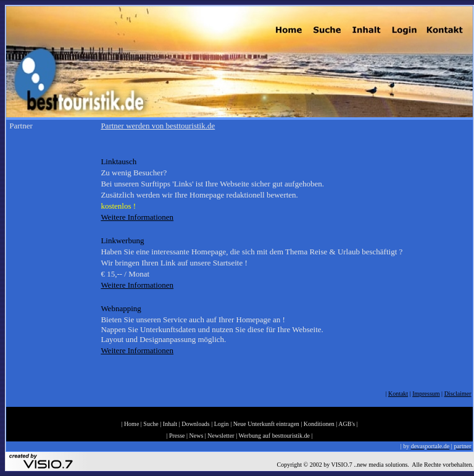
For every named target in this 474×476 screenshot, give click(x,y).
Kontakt (398, 394)
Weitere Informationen (137, 217)
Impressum (426, 394)
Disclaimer (458, 394)
